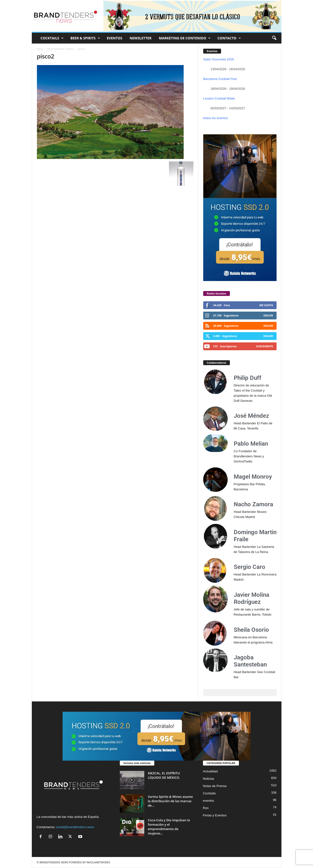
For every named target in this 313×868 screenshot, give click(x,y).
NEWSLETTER (141, 38)
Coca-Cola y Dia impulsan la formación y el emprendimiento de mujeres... (169, 827)
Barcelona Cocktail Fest (220, 79)
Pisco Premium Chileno (61, 49)
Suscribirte (264, 346)
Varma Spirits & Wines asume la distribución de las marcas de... (170, 801)
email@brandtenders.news (75, 827)
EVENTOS (115, 38)
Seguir (268, 315)
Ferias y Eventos (215, 815)
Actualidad (210, 771)
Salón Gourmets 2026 (219, 59)
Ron (206, 808)
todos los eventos (216, 118)
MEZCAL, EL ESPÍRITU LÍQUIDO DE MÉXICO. (164, 775)
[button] (274, 38)
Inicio (40, 49)
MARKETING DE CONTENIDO (185, 38)
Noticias (209, 779)
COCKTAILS (52, 38)
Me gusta (266, 305)
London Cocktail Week (219, 98)
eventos (209, 801)
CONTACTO (229, 38)
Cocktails (209, 793)
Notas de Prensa (215, 786)
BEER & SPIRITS (85, 38)
